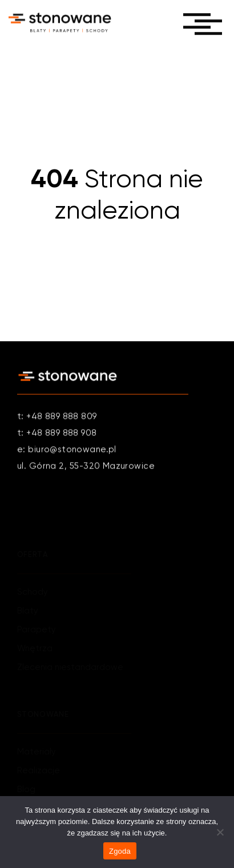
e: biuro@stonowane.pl (67, 450)
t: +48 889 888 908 (57, 433)
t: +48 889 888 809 (57, 417)
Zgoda (120, 851)
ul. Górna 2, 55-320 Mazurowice (86, 467)
